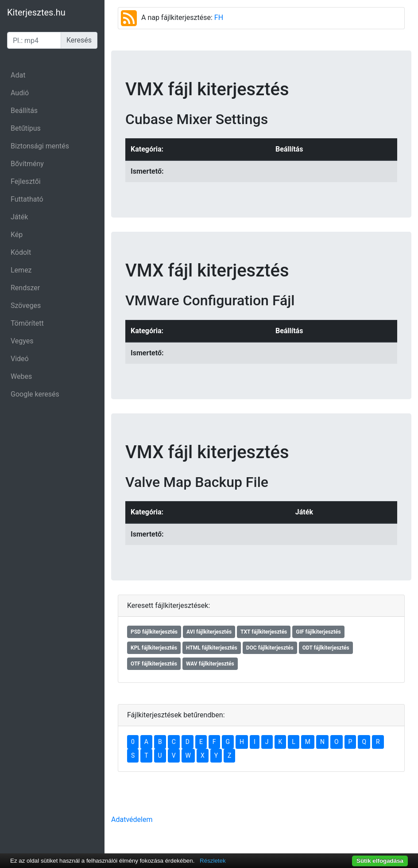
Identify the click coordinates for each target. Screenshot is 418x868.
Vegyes (22, 341)
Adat (18, 75)
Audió (20, 93)
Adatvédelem (132, 819)
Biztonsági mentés (40, 146)
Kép (17, 235)
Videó (20, 359)
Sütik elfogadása (380, 861)
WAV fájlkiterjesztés (210, 664)
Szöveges (26, 306)
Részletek (213, 861)
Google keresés (35, 394)
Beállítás (24, 111)
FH (219, 18)
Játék (19, 217)
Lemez (21, 270)
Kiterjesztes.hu (36, 12)
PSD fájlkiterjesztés (154, 632)
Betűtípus (26, 128)
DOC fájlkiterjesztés (270, 648)
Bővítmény (27, 164)
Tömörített (27, 323)
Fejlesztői (26, 181)
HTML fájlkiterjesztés (212, 648)
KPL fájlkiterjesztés (154, 648)
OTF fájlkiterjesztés (154, 664)
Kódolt (21, 252)
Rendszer (25, 288)
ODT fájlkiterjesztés (326, 648)
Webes (21, 376)
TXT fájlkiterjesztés (264, 632)
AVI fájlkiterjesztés (209, 632)
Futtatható (27, 199)
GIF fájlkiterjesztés (318, 632)
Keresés (79, 40)
